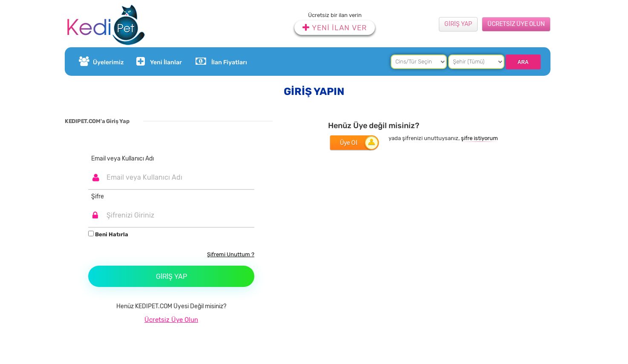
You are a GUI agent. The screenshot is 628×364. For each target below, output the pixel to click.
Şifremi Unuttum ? (231, 254)
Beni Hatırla (108, 234)
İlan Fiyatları (221, 62)
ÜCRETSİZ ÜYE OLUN (516, 24)
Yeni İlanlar (158, 62)
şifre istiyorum (480, 138)
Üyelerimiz (101, 62)
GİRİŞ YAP (458, 24)
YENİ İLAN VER (335, 28)
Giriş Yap (171, 277)
